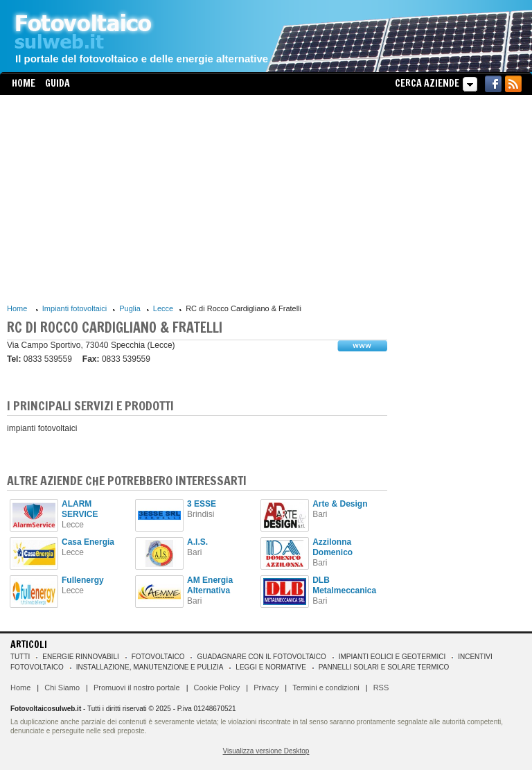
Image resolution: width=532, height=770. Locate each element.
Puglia (130, 308)
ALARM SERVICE (80, 509)
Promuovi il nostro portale (137, 688)
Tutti (20, 657)
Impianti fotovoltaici (75, 308)
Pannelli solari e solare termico (384, 667)
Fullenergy (83, 580)
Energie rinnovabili (80, 657)
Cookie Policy (217, 688)
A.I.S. (197, 542)
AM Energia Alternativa (210, 585)
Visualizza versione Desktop (266, 751)
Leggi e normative (271, 667)
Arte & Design (340, 504)
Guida (57, 83)
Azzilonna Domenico (332, 547)
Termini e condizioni (326, 688)
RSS (381, 688)
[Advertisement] (197, 199)
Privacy (266, 688)
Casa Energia (88, 542)
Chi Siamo (62, 688)
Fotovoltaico (158, 657)
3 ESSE (202, 504)
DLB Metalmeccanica (344, 585)
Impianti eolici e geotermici (392, 657)
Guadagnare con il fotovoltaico (261, 657)
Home (24, 83)
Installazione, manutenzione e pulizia (150, 667)
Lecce (163, 308)
